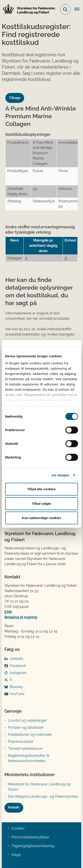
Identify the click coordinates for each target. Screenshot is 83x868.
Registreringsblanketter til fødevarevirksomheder (29, 758)
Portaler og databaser (26, 727)
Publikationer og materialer (30, 735)
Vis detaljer (61, 475)
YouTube (17, 694)
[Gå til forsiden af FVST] (28, 10)
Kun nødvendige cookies (42, 518)
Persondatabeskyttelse (30, 837)
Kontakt (14, 807)
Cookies (18, 828)
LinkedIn (16, 659)
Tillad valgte (41, 504)
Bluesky (16, 687)
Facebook (18, 666)
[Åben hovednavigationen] (79, 9)
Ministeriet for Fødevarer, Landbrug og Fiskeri (39, 787)
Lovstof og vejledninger (27, 720)
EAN (8, 612)
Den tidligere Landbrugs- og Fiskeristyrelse (43, 796)
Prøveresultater (21, 742)
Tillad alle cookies (41, 489)
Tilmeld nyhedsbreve (25, 749)
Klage (16, 855)
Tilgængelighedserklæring (33, 846)
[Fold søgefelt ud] (65, 9)
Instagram (18, 673)
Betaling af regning (21, 617)
